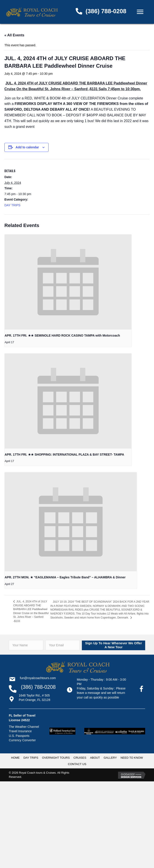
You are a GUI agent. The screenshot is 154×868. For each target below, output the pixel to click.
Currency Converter (22, 740)
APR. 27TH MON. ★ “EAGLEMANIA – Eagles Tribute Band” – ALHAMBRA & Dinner (65, 577)
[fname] (26, 645)
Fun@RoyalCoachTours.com (38, 678)
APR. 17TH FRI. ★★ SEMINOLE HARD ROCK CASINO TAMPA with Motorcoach (62, 335)
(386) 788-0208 (106, 11)
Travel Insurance (20, 731)
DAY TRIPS (12, 205)
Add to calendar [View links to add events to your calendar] (27, 147)
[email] (63, 645)
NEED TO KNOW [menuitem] (132, 758)
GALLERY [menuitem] (110, 758)
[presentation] (68, 282)
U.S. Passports (19, 736)
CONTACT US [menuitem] (77, 764)
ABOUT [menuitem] (95, 758)
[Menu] (140, 12)
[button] (114, 645)
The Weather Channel (24, 727)
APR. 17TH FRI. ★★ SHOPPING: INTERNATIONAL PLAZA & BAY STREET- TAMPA (64, 454)
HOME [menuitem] (15, 758)
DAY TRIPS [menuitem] (31, 758)
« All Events (14, 35)
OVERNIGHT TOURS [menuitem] (56, 758)
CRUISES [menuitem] (80, 758)
